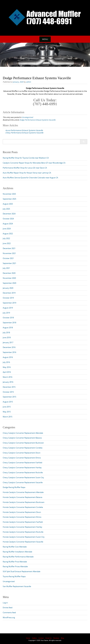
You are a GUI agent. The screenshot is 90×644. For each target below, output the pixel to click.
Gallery (34, 638)
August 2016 (8, 357)
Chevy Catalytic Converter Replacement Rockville (23, 472)
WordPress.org (9, 617)
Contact (41, 638)
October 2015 (8, 392)
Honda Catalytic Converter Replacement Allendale (23, 492)
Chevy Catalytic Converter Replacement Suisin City (23, 477)
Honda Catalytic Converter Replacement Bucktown (24, 502)
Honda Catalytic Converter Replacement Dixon (22, 512)
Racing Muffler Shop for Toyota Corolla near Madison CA (26, 158)
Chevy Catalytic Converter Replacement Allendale (23, 433)
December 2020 (9, 273)
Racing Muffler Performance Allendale (18, 557)
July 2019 (6, 313)
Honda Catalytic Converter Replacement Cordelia (23, 507)
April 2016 (7, 372)
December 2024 (9, 214)
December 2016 (9, 347)
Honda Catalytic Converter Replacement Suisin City (24, 537)
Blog (62, 638)
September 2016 (9, 352)
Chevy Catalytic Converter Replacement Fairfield (22, 463)
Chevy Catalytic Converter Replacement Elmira (22, 458)
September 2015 (9, 397)
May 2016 (7, 367)
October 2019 (8, 298)
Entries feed (8, 608)
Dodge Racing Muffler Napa (14, 487)
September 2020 (9, 283)
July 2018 (6, 333)
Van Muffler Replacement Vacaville (17, 586)
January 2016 (8, 382)
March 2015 (8, 417)
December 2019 (9, 293)
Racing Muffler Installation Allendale (17, 552)
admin (28, 82)
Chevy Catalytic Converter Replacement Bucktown (23, 443)
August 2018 (8, 328)
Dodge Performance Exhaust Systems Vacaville (37, 120)
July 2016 (6, 362)
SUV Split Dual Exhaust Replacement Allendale (22, 571)
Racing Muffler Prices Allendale (15, 566)
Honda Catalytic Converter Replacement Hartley (22, 527)
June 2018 (7, 337)
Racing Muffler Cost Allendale (15, 547)
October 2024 (8, 219)
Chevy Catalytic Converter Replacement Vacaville (23, 482)
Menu (45, 39)
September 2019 (9, 303)
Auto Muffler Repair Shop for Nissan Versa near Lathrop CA (27, 173)
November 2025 (9, 194)
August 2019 (8, 308)
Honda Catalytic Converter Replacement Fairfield (23, 522)
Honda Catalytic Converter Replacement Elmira (22, 517)
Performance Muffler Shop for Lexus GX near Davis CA (25, 168)
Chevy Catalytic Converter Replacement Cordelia (23, 448)
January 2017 (8, 342)
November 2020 (9, 278)
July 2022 (6, 238)
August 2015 (8, 402)
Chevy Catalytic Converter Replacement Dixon (22, 453)
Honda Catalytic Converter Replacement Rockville (23, 532)
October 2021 (8, 258)
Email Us (49, 638)
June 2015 (7, 407)
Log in (5, 603)
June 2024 (7, 229)
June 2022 (7, 243)
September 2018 (9, 323)
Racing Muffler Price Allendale (15, 562)
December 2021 (9, 248)
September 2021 (9, 263)
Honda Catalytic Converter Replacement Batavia (22, 497)
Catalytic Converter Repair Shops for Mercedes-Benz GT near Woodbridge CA (34, 163)
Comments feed (9, 612)
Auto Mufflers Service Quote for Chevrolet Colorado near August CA (30, 178)
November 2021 (9, 253)
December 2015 (9, 387)
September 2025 (9, 199)
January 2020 (8, 288)
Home (28, 638)
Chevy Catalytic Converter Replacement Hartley (22, 468)
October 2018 (8, 318)
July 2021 (6, 268)
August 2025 (8, 204)
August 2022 (8, 234)
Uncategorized (27, 117)
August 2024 (8, 224)
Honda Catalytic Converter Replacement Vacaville (23, 542)
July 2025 (6, 209)
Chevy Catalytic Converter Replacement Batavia (22, 438)
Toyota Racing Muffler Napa (14, 576)
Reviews (56, 638)
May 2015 (7, 412)
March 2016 (8, 377)
